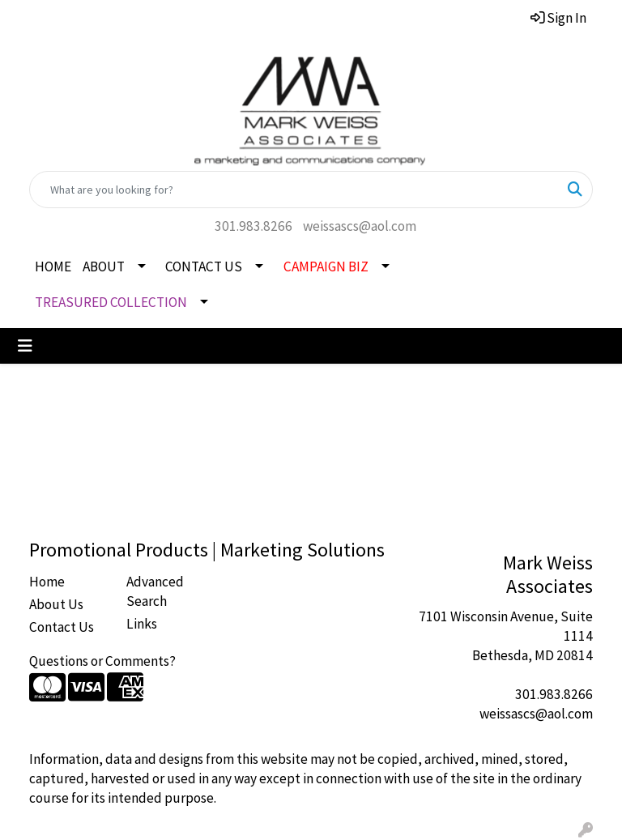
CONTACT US (204, 266)
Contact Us (62, 627)
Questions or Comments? (102, 661)
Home (47, 582)
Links (142, 624)
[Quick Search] (294, 190)
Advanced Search (155, 591)
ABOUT (104, 266)
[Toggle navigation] (25, 346)
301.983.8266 (253, 226)
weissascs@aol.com (360, 226)
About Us (56, 604)
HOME (53, 266)
